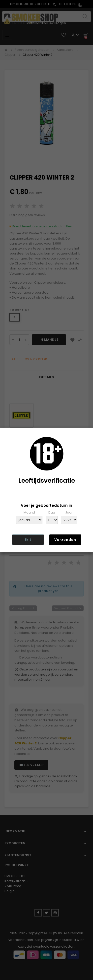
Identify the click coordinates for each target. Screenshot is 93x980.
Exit (28, 540)
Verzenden (65, 540)
